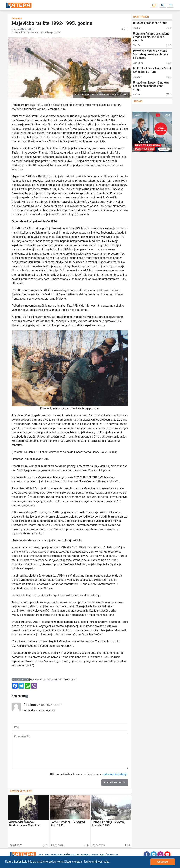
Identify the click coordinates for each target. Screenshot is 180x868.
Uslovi (95, 855)
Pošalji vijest (72, 855)
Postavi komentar (115, 782)
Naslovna (44, 855)
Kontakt (85, 855)
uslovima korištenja (115, 774)
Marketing (57, 855)
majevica (70, 680)
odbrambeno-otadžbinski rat (46, 680)
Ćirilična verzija (109, 855)
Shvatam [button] (163, 862)
